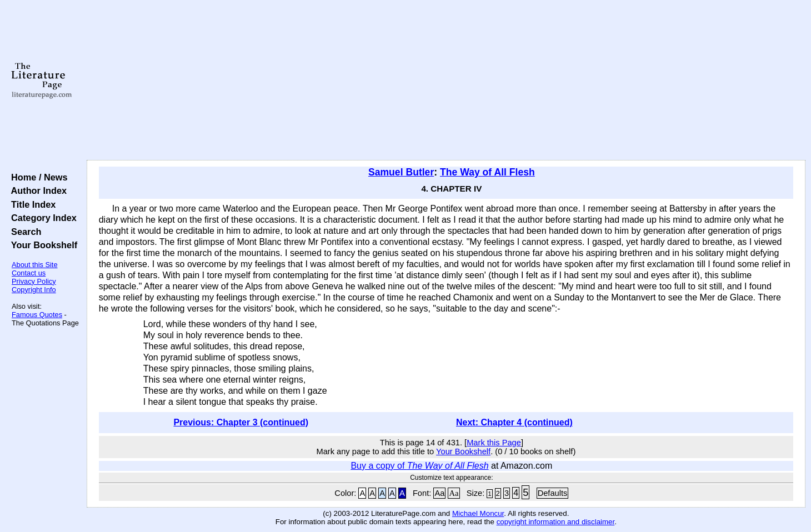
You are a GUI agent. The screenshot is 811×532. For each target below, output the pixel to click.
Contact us (29, 273)
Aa (439, 493)
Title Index (31, 204)
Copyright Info (34, 290)
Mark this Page (494, 443)
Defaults (553, 493)
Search (24, 232)
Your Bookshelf (42, 245)
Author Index (36, 190)
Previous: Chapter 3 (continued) (241, 422)
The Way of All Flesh (487, 172)
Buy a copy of (419, 466)
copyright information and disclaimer (556, 522)
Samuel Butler (401, 172)
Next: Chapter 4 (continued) (514, 422)
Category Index (41, 218)
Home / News (37, 177)
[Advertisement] (446, 81)
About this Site (35, 265)
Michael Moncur (478, 513)
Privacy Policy (34, 281)
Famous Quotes (37, 315)
